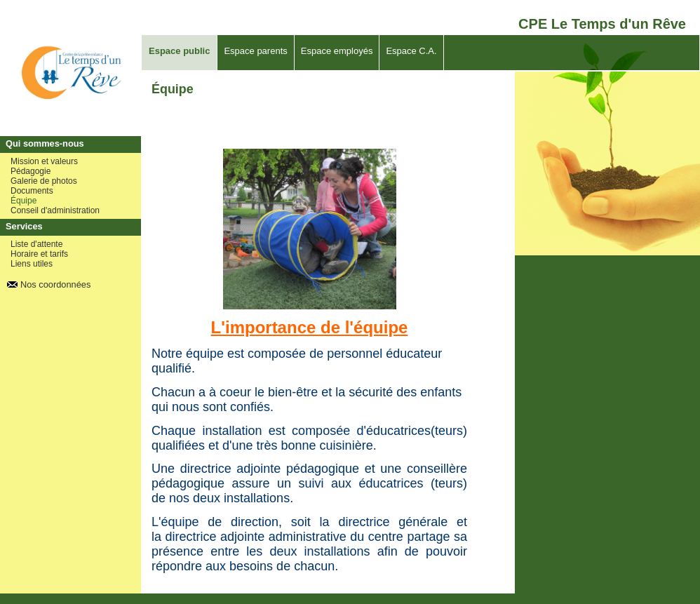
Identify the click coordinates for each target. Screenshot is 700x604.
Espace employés (337, 51)
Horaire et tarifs (39, 254)
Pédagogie (31, 171)
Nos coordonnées (55, 284)
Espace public (179, 51)
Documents (32, 191)
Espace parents (255, 51)
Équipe (23, 201)
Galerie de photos (44, 181)
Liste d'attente (36, 244)
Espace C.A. (411, 51)
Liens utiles (32, 264)
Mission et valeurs (44, 161)
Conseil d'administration (55, 210)
